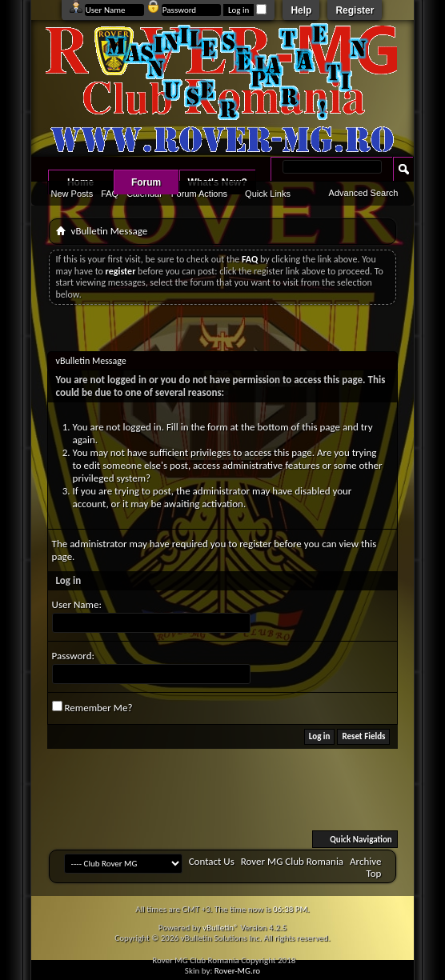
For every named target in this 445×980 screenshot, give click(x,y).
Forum (146, 182)
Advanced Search (364, 193)
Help (301, 10)
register (255, 544)
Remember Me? (92, 707)
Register (355, 10)
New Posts (72, 194)
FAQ (110, 194)
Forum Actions (199, 194)
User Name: (77, 604)
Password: (73, 656)
